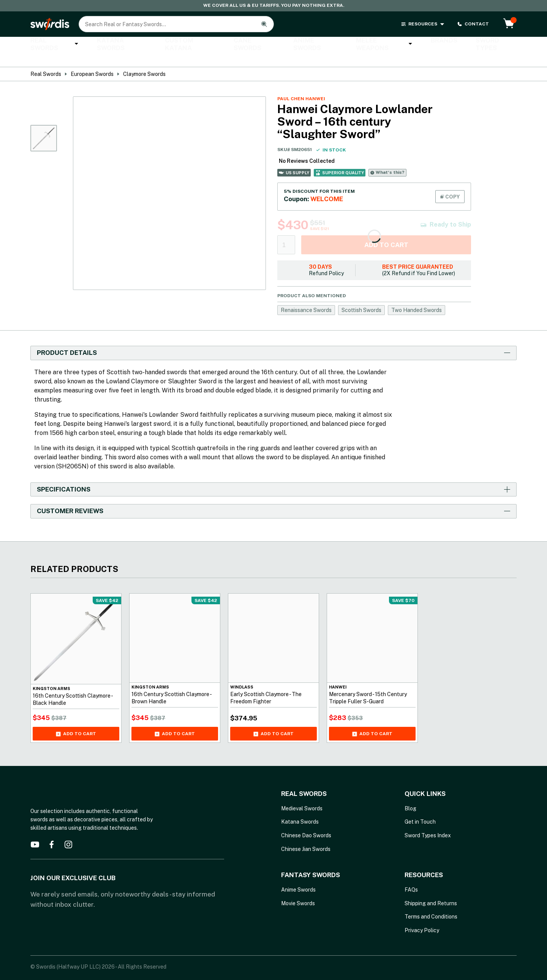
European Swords (92, 61)
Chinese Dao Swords (306, 822)
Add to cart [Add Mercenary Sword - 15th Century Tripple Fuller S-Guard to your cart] (372, 721)
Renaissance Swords (306, 297)
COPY (450, 183)
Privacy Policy (422, 917)
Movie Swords (298, 890)
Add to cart (386, 232)
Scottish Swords (361, 297)
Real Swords (51, 45)
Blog (410, 795)
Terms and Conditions (431, 904)
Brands (399, 45)
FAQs (411, 877)
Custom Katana (172, 45)
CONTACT (473, 24)
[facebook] (52, 831)
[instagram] (68, 831)
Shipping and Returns (431, 890)
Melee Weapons (346, 45)
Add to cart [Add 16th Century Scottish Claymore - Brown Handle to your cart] (175, 721)
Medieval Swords (302, 795)
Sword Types (445, 45)
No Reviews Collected (307, 148)
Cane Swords (229, 45)
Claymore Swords (144, 61)
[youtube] (35, 831)
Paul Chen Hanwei (301, 85)
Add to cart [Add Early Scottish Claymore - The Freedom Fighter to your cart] (273, 721)
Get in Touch (420, 809)
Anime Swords (285, 45)
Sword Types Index (428, 822)
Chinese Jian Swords (306, 836)
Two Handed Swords (417, 297)
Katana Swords (111, 45)
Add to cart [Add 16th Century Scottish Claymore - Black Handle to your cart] (76, 721)
